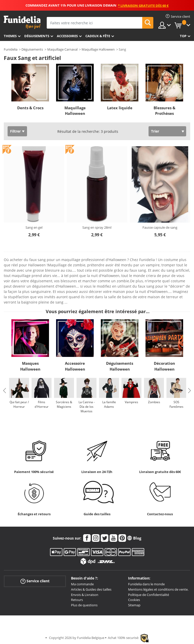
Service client (35, 581)
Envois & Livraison (85, 595)
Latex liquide (120, 108)
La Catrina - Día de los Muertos (87, 407)
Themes (10, 36)
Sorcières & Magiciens (64, 404)
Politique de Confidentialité (149, 595)
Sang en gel (34, 227)
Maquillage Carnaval (62, 49)
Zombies (154, 402)
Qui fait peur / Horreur (19, 404)
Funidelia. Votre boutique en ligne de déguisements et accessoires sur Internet (22, 22)
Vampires (131, 402)
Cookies (134, 600)
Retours (77, 600)
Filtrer (15, 131)
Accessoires (67, 36)
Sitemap (134, 605)
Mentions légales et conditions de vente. (158, 589)
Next (189, 391)
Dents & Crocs (30, 108)
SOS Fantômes (176, 404)
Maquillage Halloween (98, 49)
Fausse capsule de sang (160, 227)
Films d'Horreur (42, 404)
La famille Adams (109, 404)
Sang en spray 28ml (97, 227)
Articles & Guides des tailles (91, 589)
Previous (5, 391)
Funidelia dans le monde (146, 584)
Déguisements (37, 36)
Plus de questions (84, 605)
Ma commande (82, 584)
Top (183, 36)
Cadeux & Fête (98, 36)
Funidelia (11, 49)
